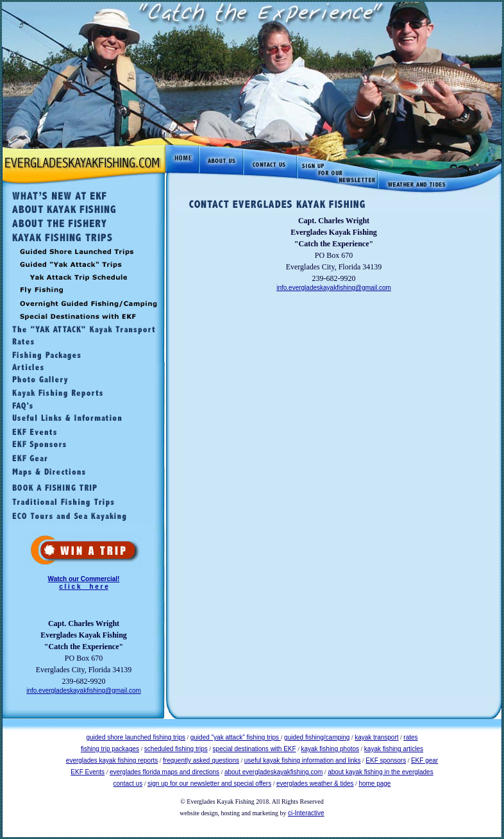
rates (410, 737)
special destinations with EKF (255, 749)
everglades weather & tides (315, 784)
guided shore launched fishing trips (136, 737)
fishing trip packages (110, 749)
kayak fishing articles (394, 749)
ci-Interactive (306, 813)
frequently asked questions (201, 760)
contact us (128, 784)
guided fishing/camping (317, 737)
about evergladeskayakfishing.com (273, 772)
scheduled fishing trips (176, 749)
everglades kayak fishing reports (112, 760)
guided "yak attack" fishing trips (236, 737)
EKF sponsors (386, 760)
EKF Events (88, 772)
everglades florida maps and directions (164, 772)
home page (374, 784)
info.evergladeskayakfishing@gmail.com (84, 691)
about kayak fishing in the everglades (381, 772)
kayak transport (376, 737)
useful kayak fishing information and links (303, 760)
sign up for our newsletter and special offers (209, 784)
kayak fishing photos (330, 749)
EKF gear (424, 760)
